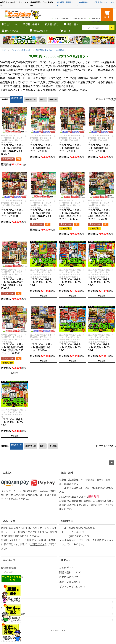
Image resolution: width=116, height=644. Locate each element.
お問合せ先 (67, 521)
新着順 (43, 99)
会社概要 (5, 601)
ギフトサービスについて (72, 586)
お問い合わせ (7, 608)
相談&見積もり (39, 31)
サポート (66, 560)
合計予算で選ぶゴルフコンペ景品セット (52, 50)
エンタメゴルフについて (80, 18)
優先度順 (53, 99)
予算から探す (31, 24)
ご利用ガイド (95, 18)
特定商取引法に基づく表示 (13, 614)
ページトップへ (112, 463)
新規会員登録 (8, 568)
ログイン (57, 18)
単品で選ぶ (71, 24)
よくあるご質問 (95, 21)
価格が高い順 (31, 99)
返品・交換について (70, 582)
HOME (3, 50)
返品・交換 (9, 521)
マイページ (9, 560)
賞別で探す (52, 24)
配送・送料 (67, 473)
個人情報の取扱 (8, 620)
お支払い (8, 473)
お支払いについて (69, 577)
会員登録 (66, 18)
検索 (112, 28)
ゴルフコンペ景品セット (21, 50)
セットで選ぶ (10, 31)
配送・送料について (70, 572)
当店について (10, 24)
